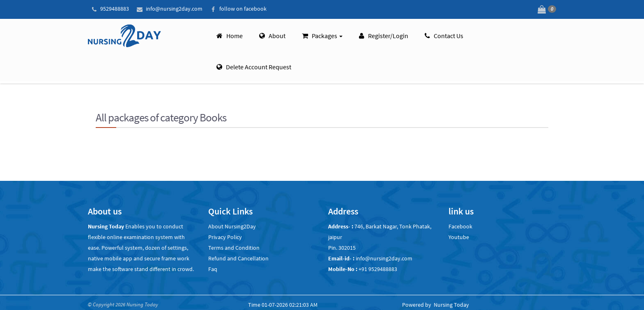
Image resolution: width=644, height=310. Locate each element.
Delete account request (254, 66)
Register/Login (384, 34)
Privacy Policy (225, 237)
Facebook (460, 226)
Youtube (459, 237)
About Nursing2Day (232, 226)
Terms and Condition (234, 248)
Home (230, 34)
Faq (213, 269)
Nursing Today (451, 305)
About (272, 34)
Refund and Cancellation (238, 258)
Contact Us (444, 34)
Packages (322, 34)
